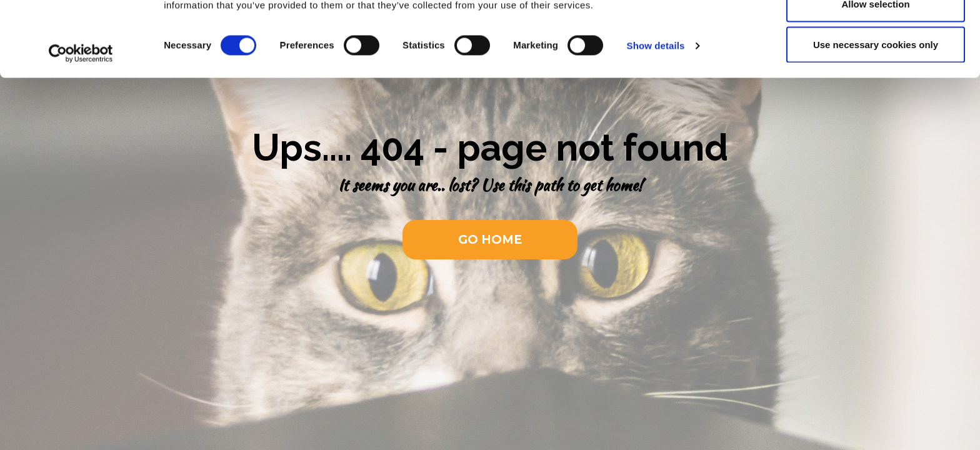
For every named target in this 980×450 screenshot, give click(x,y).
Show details (656, 116)
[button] (490, 240)
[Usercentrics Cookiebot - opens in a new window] (81, 124)
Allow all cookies (876, 33)
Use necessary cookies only (876, 115)
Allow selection (875, 74)
